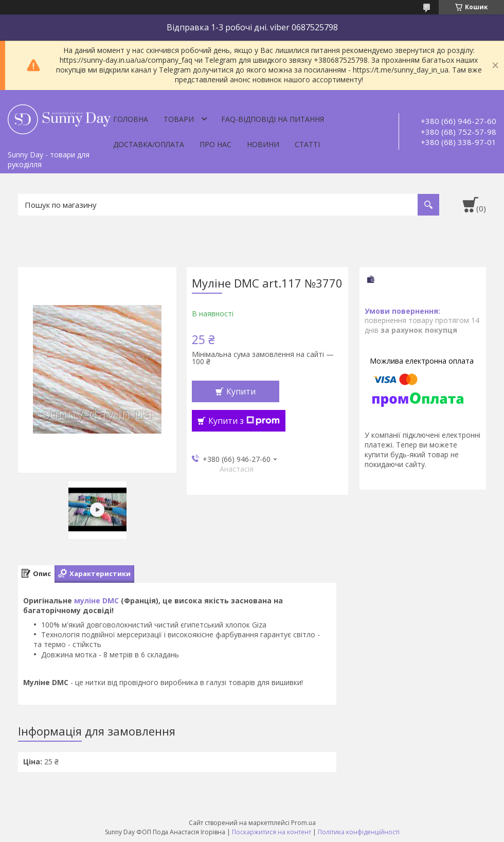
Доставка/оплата (149, 144)
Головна (131, 119)
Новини (263, 144)
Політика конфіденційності (359, 832)
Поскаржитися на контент (272, 832)
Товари (179, 119)
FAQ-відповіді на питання (273, 119)
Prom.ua (303, 823)
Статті (307, 144)
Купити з (244, 421)
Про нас (215, 144)
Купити (241, 391)
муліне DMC (96, 601)
